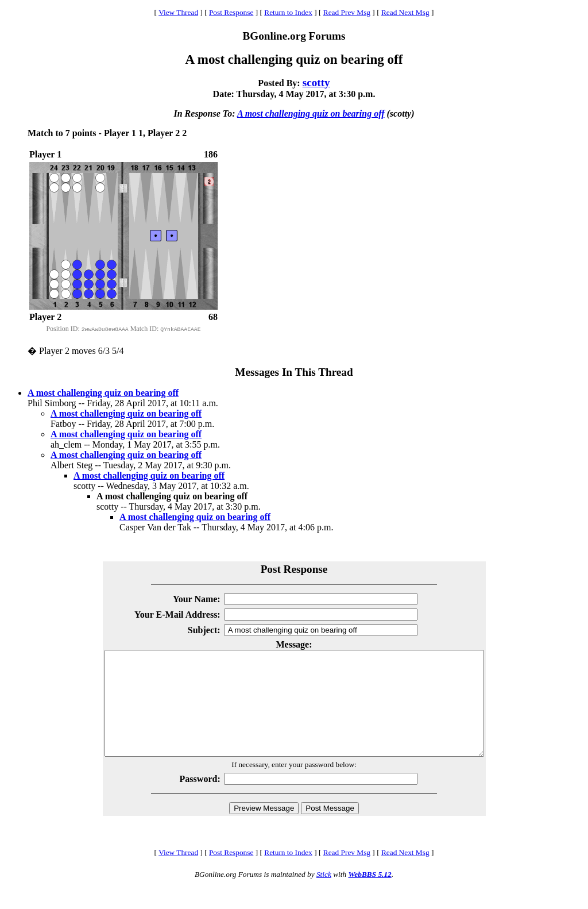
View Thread (178, 12)
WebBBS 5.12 (370, 895)
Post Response (231, 12)
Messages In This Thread (294, 372)
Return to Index (288, 12)
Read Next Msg (405, 12)
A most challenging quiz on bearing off (311, 113)
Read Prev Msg (347, 12)
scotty (316, 82)
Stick (324, 895)
